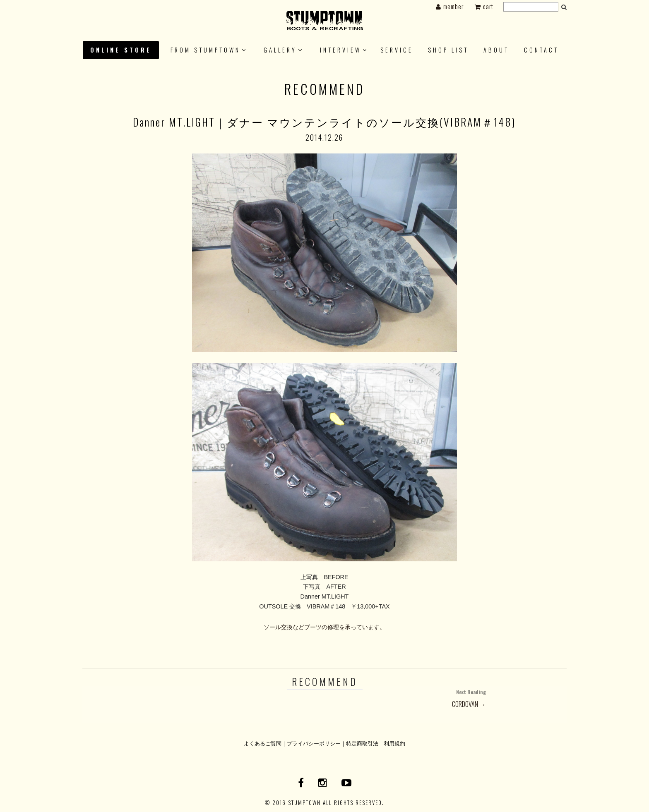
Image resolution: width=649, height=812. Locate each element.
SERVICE (397, 50)
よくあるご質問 (263, 743)
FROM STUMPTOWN (206, 50)
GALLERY (280, 50)
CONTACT (541, 50)
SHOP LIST (448, 50)
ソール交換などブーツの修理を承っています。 (324, 627)
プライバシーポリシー (314, 743)
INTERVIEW (341, 50)
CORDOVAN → (405, 698)
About (496, 50)
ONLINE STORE (121, 50)
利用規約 (394, 743)
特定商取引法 (362, 743)
